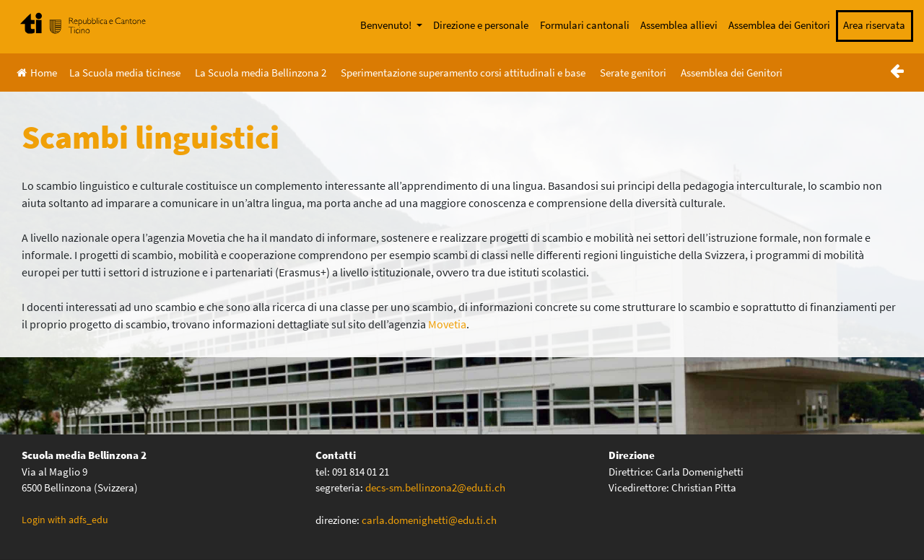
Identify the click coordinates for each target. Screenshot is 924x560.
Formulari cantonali (585, 25)
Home (37, 73)
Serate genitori (633, 73)
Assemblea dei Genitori (779, 25)
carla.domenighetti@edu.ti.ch (430, 520)
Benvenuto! (387, 25)
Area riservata (874, 25)
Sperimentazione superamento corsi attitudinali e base (463, 73)
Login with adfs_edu (65, 520)
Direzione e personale (481, 25)
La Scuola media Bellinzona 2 (261, 73)
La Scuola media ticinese (125, 73)
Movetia (447, 324)
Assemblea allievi (679, 25)
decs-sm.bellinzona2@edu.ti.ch (435, 487)
